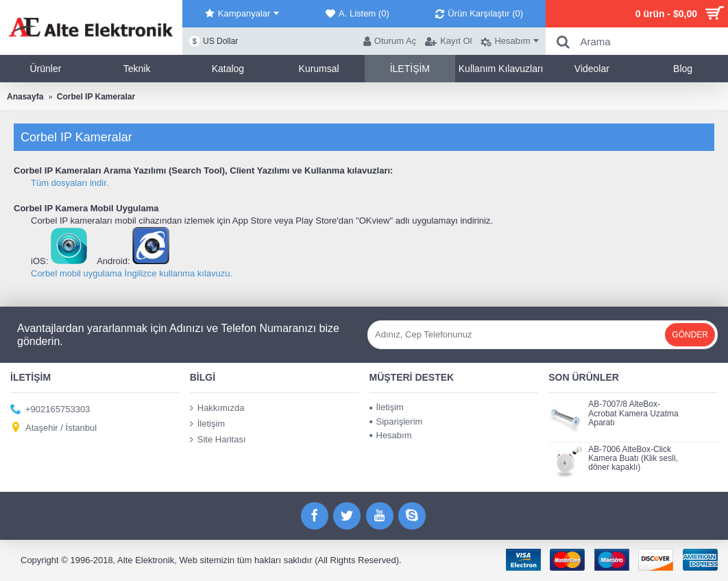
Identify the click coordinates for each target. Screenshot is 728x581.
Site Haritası (218, 439)
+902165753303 (50, 410)
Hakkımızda (217, 408)
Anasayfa (25, 97)
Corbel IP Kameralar (96, 97)
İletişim (207, 424)
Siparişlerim (396, 422)
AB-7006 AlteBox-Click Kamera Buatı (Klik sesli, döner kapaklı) (633, 459)
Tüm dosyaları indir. (70, 183)
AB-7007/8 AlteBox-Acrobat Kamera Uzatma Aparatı (633, 413)
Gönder (690, 335)
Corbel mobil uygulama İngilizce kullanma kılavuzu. (132, 273)
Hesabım (391, 435)
